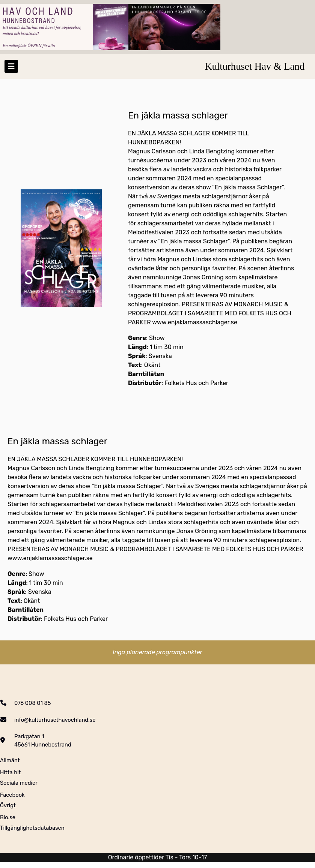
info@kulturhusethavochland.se (55, 720)
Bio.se (8, 817)
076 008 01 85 (33, 703)
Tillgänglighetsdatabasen (32, 828)
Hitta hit (10, 772)
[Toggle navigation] (11, 66)
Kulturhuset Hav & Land (255, 66)
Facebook (12, 795)
